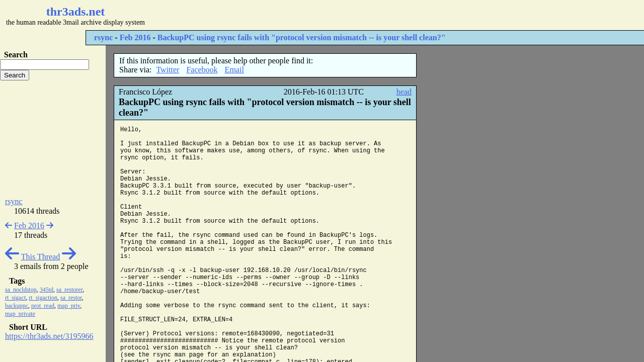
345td (47, 290)
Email (234, 70)
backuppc (17, 306)
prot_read (43, 306)
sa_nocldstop (21, 290)
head (404, 92)
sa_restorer (69, 290)
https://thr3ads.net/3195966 (49, 336)
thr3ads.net (76, 12)
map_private (20, 314)
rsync (103, 37)
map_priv (69, 306)
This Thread (41, 257)
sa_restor (71, 298)
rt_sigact (15, 298)
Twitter (168, 70)
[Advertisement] (300, 15)
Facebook (202, 70)
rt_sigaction (43, 298)
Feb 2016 (135, 37)
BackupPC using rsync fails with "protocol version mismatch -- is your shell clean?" (302, 37)
